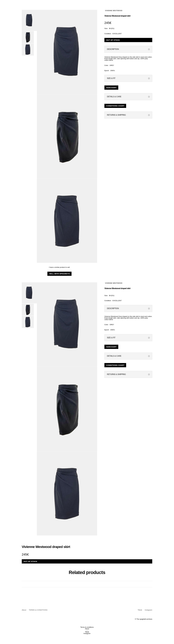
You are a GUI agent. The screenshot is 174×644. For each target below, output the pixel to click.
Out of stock (113, 40)
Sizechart (111, 88)
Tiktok (140, 610)
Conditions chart (115, 106)
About (24, 610)
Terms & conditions (87, 627)
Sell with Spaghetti (59, 274)
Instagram (149, 610)
